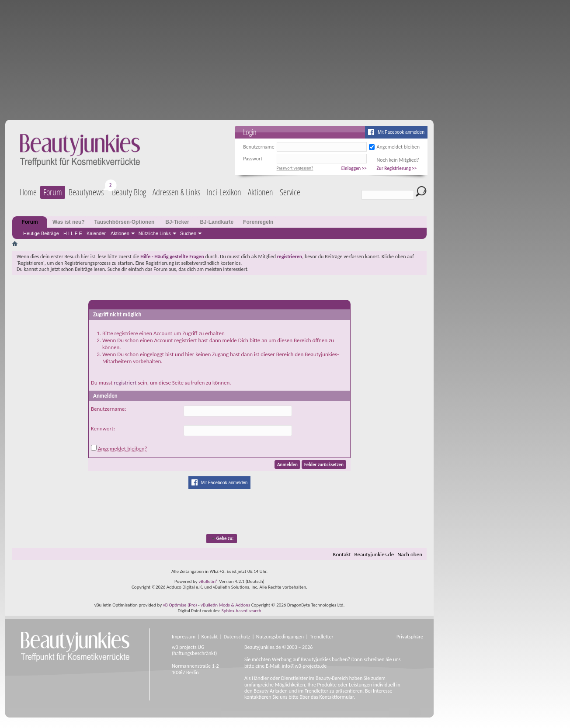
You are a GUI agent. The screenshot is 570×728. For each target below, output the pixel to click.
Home (28, 192)
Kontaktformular (336, 697)
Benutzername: (109, 409)
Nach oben (410, 554)
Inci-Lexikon (224, 192)
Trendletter (322, 637)
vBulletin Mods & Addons (225, 605)
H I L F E (73, 233)
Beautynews (86, 192)
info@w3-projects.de (304, 666)
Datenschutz (237, 637)
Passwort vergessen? (295, 168)
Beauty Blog (129, 192)
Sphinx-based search (242, 611)
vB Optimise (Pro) (180, 605)
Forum (53, 192)
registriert (125, 383)
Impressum (184, 637)
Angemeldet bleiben (398, 147)
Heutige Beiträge (41, 233)
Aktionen (120, 233)
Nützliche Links (155, 233)
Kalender (96, 233)
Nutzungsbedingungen (280, 637)
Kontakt (342, 554)
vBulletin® (208, 581)
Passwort (253, 159)
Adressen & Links (176, 192)
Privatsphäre (410, 637)
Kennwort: (103, 428)
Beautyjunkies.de (374, 554)
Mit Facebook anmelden (401, 132)
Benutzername (259, 147)
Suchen (188, 233)
